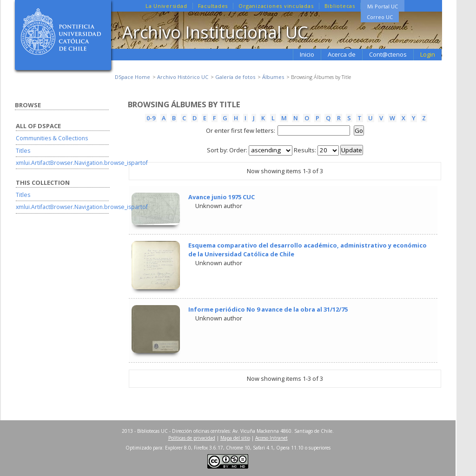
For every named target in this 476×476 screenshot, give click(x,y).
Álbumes (273, 77)
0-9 (151, 118)
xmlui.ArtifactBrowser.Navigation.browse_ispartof (82, 163)
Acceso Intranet (271, 438)
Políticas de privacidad (192, 438)
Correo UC (380, 17)
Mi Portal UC (383, 6)
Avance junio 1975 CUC (221, 197)
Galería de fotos (235, 77)
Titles (23, 151)
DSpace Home (132, 77)
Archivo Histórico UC (183, 77)
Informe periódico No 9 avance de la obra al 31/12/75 (268, 309)
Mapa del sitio (235, 438)
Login (428, 54)
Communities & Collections (52, 138)
